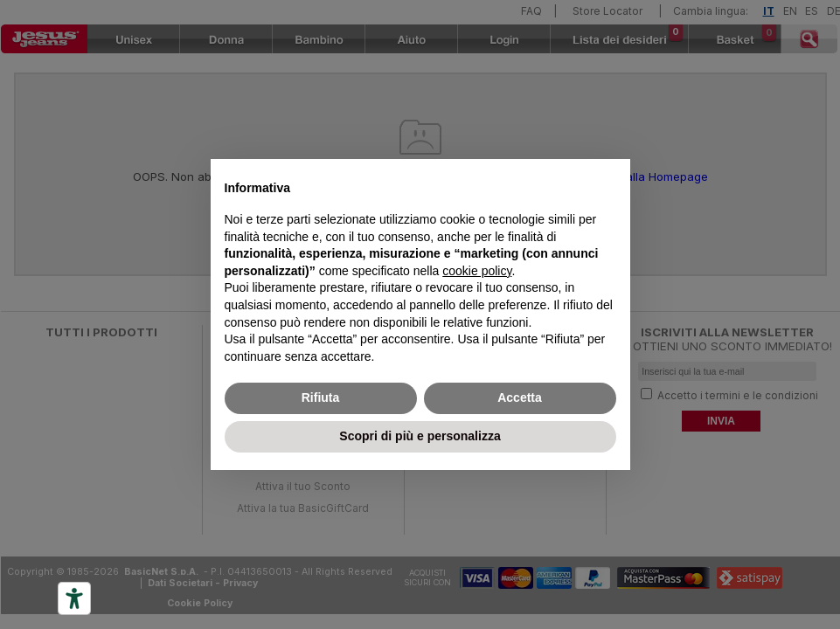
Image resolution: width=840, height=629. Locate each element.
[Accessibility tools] (74, 598)
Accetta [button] (520, 397)
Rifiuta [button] (321, 397)
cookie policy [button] (477, 271)
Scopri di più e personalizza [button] (420, 436)
